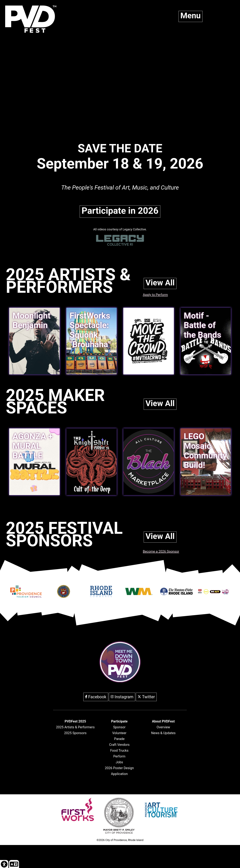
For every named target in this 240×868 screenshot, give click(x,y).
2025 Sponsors (75, 733)
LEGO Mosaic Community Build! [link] (205, 451)
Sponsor (119, 727)
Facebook (96, 697)
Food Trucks (119, 750)
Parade (119, 739)
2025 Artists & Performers (75, 727)
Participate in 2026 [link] (120, 211)
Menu (190, 16)
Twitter (146, 697)
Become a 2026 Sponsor (161, 551)
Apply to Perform (155, 295)
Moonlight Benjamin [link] (31, 321)
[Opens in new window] (26, 596)
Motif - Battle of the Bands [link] (203, 325)
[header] (75, 721)
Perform (119, 756)
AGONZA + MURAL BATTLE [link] (33, 446)
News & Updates (163, 733)
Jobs (119, 762)
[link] (149, 341)
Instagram (122, 697)
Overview (163, 727)
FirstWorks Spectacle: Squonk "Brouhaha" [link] (90, 330)
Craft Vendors (119, 745)
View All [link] (160, 283)
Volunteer (119, 733)
